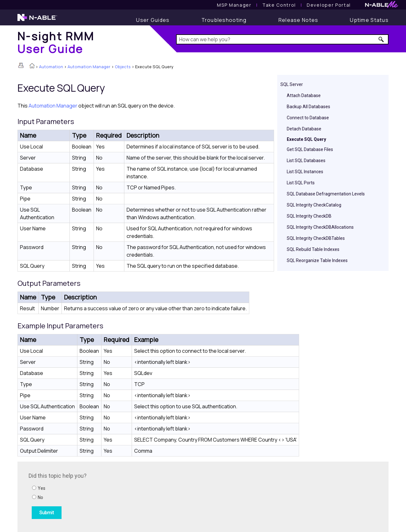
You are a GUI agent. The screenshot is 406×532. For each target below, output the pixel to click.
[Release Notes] (298, 20)
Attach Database (304, 95)
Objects (123, 67)
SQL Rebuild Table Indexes (313, 249)
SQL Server (292, 84)
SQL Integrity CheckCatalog (314, 205)
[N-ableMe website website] (382, 6)
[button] (381, 39)
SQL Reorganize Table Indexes (317, 260)
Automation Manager (89, 67)
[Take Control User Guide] (279, 5)
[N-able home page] (37, 20)
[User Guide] (153, 20)
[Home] (56, 42)
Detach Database (304, 129)
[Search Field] (282, 39)
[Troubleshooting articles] (224, 20)
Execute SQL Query (306, 139)
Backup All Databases (308, 107)
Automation (51, 67)
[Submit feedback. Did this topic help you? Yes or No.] (114, 496)
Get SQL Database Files (310, 149)
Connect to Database (308, 118)
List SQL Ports (301, 183)
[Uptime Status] (369, 20)
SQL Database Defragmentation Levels (326, 194)
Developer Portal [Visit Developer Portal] (329, 5)
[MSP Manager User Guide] (234, 5)
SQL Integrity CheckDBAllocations (320, 227)
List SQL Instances (305, 172)
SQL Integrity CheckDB (309, 216)
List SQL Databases (306, 161)
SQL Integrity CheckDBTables (316, 238)
